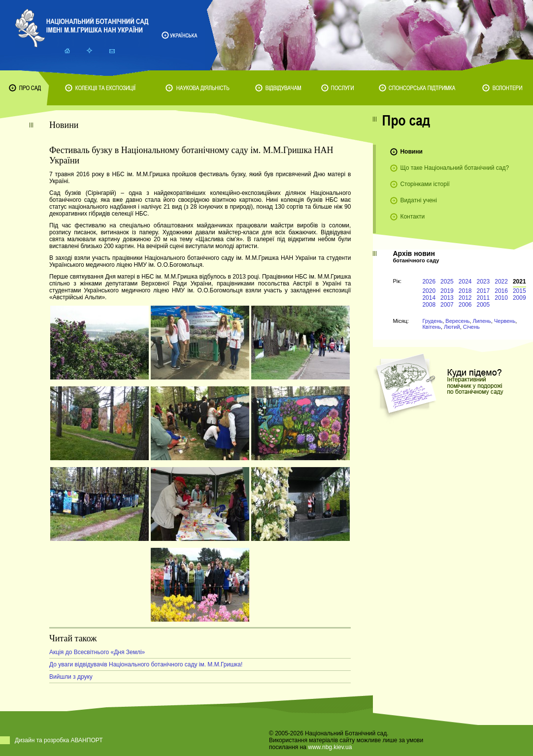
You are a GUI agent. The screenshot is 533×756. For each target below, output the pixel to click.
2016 (501, 291)
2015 (519, 291)
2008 (429, 305)
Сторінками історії (425, 184)
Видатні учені (418, 200)
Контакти (412, 217)
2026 (429, 282)
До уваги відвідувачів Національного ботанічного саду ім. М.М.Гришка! (146, 664)
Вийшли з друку (71, 677)
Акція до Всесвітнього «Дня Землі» (97, 652)
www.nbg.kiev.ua (330, 747)
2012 (465, 298)
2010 (501, 298)
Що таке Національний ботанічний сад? (454, 168)
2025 (447, 282)
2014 (429, 298)
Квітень (432, 327)
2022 (501, 282)
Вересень (457, 321)
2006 (465, 305)
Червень (505, 321)
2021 (519, 282)
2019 (447, 291)
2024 (465, 282)
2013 (447, 298)
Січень (471, 327)
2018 (465, 291)
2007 (447, 305)
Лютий (452, 327)
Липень (482, 321)
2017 (483, 291)
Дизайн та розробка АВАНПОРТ (59, 740)
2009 (519, 298)
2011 (483, 298)
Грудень (432, 321)
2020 (429, 291)
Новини (411, 152)
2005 (483, 305)
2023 (483, 282)
